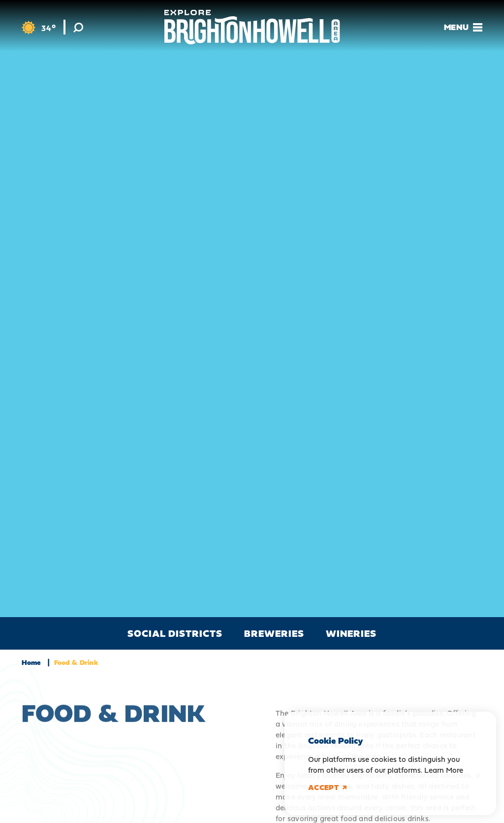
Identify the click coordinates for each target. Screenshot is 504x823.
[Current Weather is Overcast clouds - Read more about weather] (39, 28)
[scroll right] (494, 633)
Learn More (444, 770)
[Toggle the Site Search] (78, 27)
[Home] (252, 27)
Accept (327, 788)
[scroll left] (10, 633)
